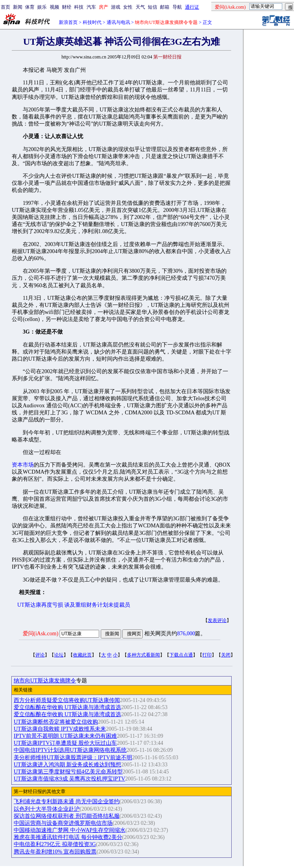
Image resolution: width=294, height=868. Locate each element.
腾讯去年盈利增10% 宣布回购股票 (55, 852)
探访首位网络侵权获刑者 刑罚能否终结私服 (67, 816)
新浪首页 (68, 22)
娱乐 (42, 7)
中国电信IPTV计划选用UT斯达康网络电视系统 (70, 750)
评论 (40, 655)
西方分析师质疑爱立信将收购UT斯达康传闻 (67, 700)
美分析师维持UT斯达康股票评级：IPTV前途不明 (73, 758)
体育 (30, 7)
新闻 (18, 7)
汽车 (91, 7)
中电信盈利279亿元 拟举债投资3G (55, 844)
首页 (5, 7)
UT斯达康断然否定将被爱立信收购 (56, 722)
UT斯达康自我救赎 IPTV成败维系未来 (60, 729)
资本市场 (23, 465)
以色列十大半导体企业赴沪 (47, 809)
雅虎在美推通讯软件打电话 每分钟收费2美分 (68, 837)
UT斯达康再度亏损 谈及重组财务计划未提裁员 (74, 605)
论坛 (59, 655)
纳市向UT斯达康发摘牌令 (45, 681)
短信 (152, 7)
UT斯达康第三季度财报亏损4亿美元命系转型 (68, 772)
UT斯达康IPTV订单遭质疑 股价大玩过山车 (65, 743)
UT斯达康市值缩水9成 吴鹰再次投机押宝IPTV (69, 779)
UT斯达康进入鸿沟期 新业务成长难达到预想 (67, 765)
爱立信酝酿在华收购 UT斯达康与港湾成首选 (67, 707)
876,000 (186, 634)
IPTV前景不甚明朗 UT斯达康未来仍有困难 (65, 736)
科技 (79, 7)
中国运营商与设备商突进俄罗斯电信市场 (63, 823)
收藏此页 (82, 655)
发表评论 (217, 620)
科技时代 (92, 22)
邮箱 (165, 7)
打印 (207, 655)
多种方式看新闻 (143, 655)
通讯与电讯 (118, 22)
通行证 (192, 7)
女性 (128, 7)
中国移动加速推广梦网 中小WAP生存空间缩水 (70, 830)
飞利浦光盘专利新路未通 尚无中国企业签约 (67, 801)
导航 (177, 7)
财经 (67, 7)
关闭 (226, 655)
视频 (54, 7)
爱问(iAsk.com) (41, 634)
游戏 (116, 7)
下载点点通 (181, 655)
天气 (140, 7)
